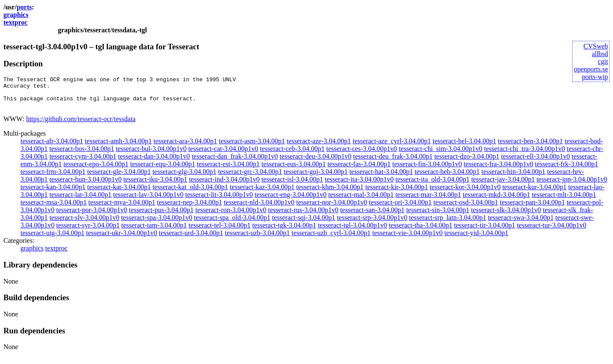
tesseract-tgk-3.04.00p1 (284, 232)
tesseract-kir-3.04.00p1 (397, 193)
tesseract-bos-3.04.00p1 (82, 155)
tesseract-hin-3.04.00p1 (513, 178)
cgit (603, 61)
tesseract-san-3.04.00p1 (372, 216)
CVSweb (596, 46)
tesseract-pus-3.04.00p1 (161, 216)
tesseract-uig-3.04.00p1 (52, 239)
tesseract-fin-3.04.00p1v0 (427, 170)
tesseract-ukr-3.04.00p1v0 (122, 239)
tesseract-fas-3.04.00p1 (359, 170)
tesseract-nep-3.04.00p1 (190, 209)
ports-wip (595, 77)
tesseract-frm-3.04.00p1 (53, 178)
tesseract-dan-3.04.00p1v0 (154, 163)
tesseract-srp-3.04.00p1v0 (372, 224)
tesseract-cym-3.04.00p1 (83, 163)
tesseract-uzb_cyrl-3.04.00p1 (331, 239)
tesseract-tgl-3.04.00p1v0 (353, 232)
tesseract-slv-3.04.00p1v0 (84, 224)
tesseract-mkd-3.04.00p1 (496, 201)
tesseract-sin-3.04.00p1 (438, 216)
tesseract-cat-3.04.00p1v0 (223, 155)
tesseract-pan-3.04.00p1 (532, 209)
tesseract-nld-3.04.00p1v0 (259, 209)
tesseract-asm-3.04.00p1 (252, 147)
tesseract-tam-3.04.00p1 (154, 232)
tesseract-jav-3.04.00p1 (503, 186)
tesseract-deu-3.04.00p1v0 (316, 163)
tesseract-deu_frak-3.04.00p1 (393, 163)
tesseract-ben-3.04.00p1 (530, 147)
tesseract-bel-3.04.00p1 (464, 147)
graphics (16, 15)
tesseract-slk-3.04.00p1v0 (506, 216)
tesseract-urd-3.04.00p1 (191, 239)
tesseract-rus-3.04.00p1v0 (303, 216)
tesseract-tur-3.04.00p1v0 (551, 232)
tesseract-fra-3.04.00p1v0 (498, 170)
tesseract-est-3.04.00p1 (229, 170)
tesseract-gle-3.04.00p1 (119, 178)
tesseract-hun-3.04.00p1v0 (86, 186)
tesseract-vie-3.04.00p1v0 (408, 239)
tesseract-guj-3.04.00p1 (315, 178)
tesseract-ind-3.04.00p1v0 (224, 186)
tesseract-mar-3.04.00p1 (428, 201)
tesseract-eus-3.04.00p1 (294, 170)
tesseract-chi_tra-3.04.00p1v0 (524, 155)
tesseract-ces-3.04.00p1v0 (361, 155)
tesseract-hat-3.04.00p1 (381, 178)
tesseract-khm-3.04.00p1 (330, 193)
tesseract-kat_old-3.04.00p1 (190, 193)
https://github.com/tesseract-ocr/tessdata (81, 125)
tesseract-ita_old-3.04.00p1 (433, 186)
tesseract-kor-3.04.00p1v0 (465, 193)
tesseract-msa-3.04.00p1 (54, 209)
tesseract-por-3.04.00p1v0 (92, 216)
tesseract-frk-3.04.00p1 (567, 170)
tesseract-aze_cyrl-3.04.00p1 (392, 147)
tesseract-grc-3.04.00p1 (250, 178)
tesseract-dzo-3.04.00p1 (467, 163)
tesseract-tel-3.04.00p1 (220, 232)
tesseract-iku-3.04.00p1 (155, 186)
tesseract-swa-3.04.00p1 (521, 224)
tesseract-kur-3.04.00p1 (534, 193)
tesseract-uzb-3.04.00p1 (257, 239)
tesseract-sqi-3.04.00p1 (304, 224)
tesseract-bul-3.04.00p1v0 (151, 155)
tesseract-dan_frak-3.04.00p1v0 (235, 163)
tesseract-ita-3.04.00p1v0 (359, 186)
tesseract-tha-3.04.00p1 (420, 232)
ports (24, 7)
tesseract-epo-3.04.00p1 (96, 170)
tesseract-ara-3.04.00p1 (185, 147)
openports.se (591, 69)
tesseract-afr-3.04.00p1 (52, 147)
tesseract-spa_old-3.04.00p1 (232, 224)
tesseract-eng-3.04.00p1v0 (291, 201)
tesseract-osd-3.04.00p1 (466, 209)
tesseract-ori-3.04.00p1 (401, 209)
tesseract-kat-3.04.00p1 (119, 193)
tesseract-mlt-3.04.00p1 (564, 201)
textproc (16, 22)
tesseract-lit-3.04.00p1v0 (219, 201)
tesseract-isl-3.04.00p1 (292, 186)
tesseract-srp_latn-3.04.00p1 (448, 224)
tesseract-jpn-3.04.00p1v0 (572, 186)
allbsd (600, 54)
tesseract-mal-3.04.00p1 (361, 201)
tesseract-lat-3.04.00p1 (80, 201)
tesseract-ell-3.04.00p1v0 (536, 163)
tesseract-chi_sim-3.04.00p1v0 (441, 155)
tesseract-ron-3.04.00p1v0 (231, 216)
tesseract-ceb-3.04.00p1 (292, 155)
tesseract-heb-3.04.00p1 (447, 178)
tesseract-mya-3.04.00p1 (122, 209)
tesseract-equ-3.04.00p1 (163, 170)
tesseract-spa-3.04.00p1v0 (156, 224)
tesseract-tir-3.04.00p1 (485, 232)
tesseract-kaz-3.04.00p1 (262, 193)
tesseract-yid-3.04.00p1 (476, 239)
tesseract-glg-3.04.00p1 (184, 178)
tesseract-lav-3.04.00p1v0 (148, 201)
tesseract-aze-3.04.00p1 (319, 147)
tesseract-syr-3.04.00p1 (88, 232)
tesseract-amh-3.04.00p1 (118, 147)
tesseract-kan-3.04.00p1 (53, 193)
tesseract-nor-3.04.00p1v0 (332, 209)
